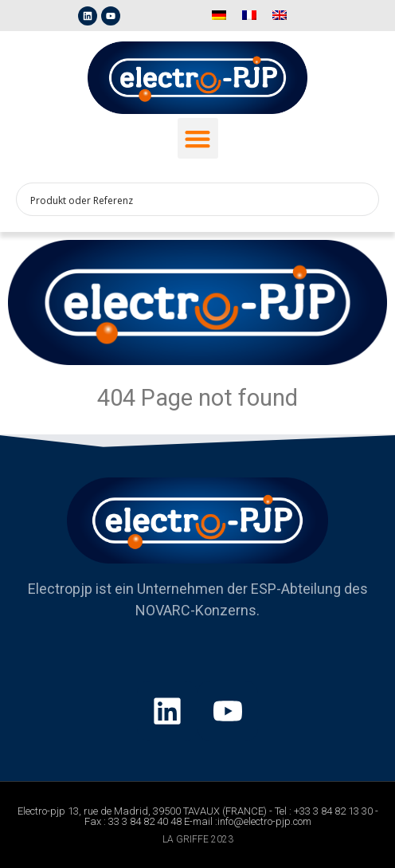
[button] (198, 138)
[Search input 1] (187, 199)
